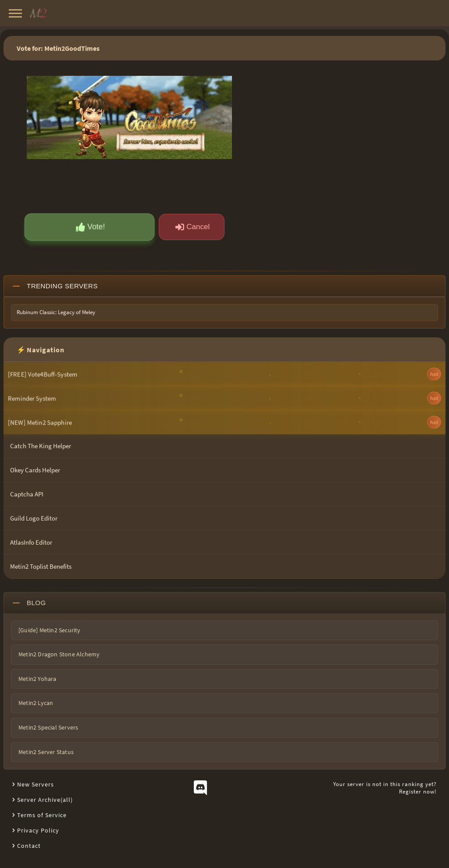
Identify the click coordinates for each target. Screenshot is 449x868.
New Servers (36, 784)
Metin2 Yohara (37, 679)
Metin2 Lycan (36, 703)
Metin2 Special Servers (48, 727)
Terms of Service (42, 815)
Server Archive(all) (45, 800)
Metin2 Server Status (46, 752)
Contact (29, 846)
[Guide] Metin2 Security (50, 630)
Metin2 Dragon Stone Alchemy (59, 654)
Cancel (192, 227)
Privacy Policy (38, 830)
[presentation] (87, 185)
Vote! (91, 227)
